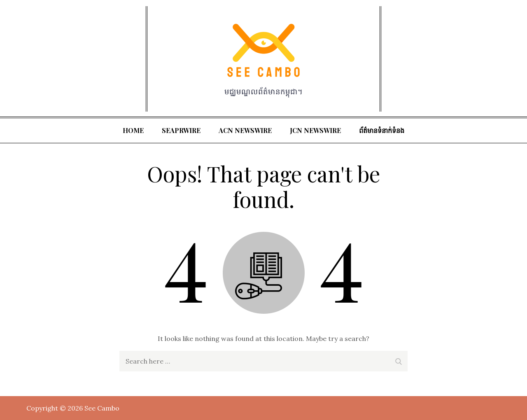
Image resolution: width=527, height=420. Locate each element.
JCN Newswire (315, 130)
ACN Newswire (245, 130)
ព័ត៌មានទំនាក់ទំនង (382, 130)
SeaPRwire (181, 130)
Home (133, 130)
